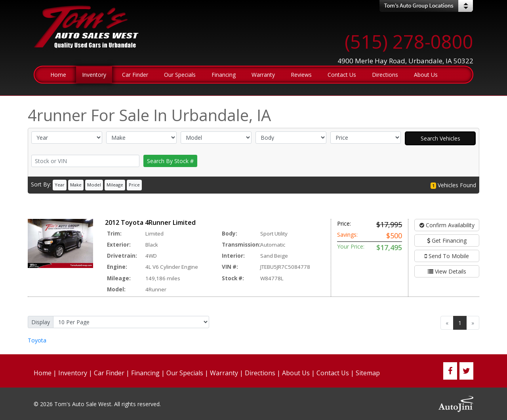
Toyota (37, 340)
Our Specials (185, 373)
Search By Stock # (170, 161)
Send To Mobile (447, 256)
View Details (447, 271)
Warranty (224, 373)
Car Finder (109, 373)
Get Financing (447, 240)
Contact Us (333, 373)
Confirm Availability (447, 225)
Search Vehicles (440, 138)
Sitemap (368, 373)
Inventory (73, 373)
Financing (145, 373)
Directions (260, 373)
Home (43, 373)
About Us (296, 373)
